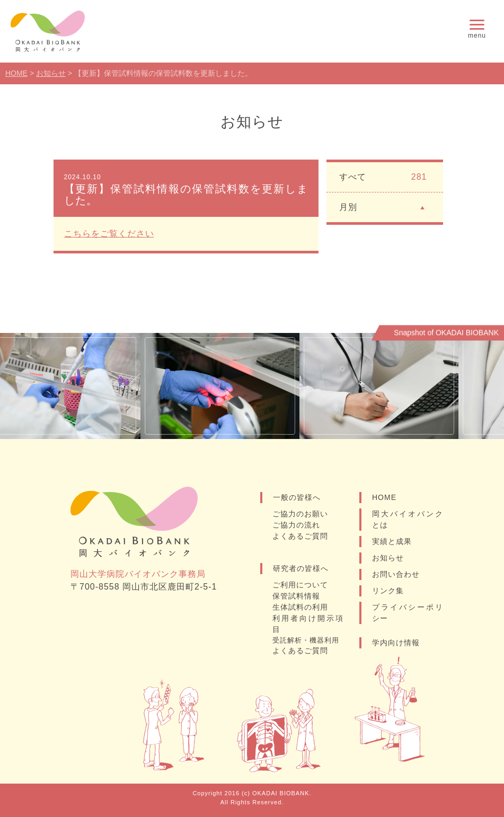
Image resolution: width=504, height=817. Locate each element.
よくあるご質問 (300, 536)
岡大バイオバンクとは (408, 519)
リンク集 (388, 591)
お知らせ (388, 558)
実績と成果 (392, 541)
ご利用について (300, 585)
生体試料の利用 (300, 607)
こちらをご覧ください (109, 234)
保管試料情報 (296, 596)
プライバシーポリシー (408, 613)
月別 (383, 207)
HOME (384, 497)
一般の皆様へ (297, 497)
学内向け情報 (396, 643)
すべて (383, 177)
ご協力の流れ (296, 525)
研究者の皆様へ (301, 568)
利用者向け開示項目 (308, 624)
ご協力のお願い (300, 514)
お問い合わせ (396, 574)
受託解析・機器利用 (306, 640)
